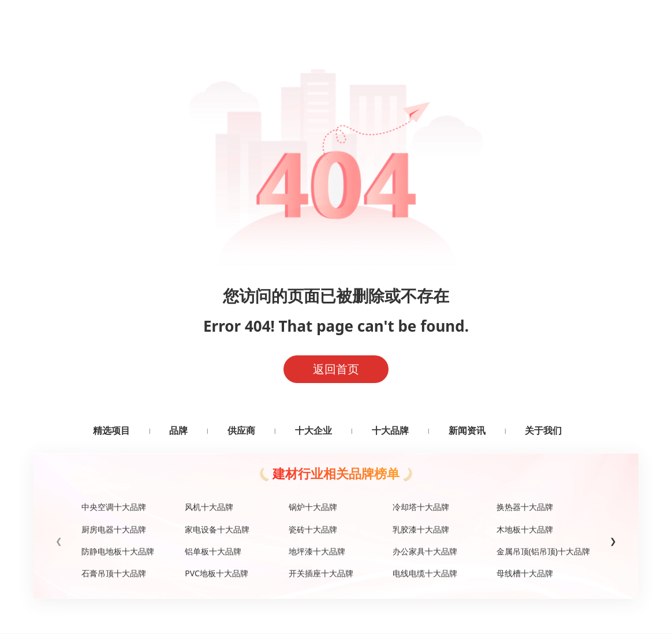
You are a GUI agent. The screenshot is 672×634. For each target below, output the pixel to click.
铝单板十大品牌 (213, 551)
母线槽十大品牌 (525, 573)
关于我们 (543, 430)
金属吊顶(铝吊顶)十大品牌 (543, 551)
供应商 (241, 430)
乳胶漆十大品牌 (421, 529)
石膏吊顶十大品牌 (114, 573)
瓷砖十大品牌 (313, 529)
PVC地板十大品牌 (216, 573)
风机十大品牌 (209, 507)
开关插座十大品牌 (321, 573)
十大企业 (313, 430)
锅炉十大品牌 (313, 507)
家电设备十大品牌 (217, 529)
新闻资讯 (467, 430)
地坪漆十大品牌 (317, 551)
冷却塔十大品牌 (421, 507)
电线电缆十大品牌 (425, 573)
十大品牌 (390, 430)
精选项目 (111, 430)
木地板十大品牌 (525, 529)
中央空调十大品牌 (114, 507)
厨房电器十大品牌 (114, 529)
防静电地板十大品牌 (118, 551)
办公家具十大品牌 (425, 551)
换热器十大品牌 (525, 507)
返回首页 (336, 369)
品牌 (178, 430)
